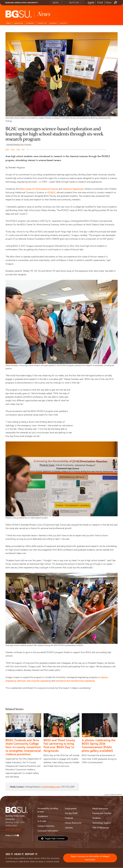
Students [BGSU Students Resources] (97, 818)
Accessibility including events (48, 810)
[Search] (115, 3)
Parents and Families (102, 813)
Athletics (63, 23)
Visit (100, 2)
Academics (30, 23)
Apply (91, 2)
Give (108, 2)
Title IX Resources (101, 828)
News (13, 149)
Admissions (19, 23)
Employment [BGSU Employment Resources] (71, 808)
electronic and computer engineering (34, 681)
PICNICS (51, 192)
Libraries (69, 828)
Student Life (42, 23)
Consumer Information (48, 831)
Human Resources (73, 823)
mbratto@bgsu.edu (51, 787)
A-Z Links (42, 821)
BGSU (7, 149)
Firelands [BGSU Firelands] (69, 818)
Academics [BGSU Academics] (43, 816)
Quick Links (74, 2)
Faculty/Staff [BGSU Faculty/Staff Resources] (71, 813)
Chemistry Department (73, 189)
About (9, 23)
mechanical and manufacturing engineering (75, 681)
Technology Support (102, 823)
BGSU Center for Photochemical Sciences (39, 189)
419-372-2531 (13, 830)
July (23, 149)
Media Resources (100, 808)
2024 (18, 149)
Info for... (56, 2)
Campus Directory (46, 826)
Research (53, 23)
